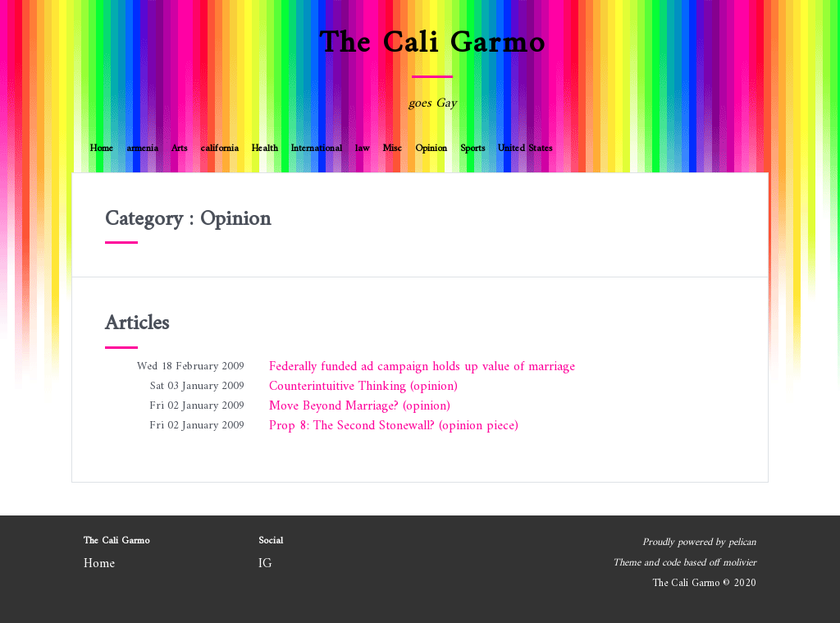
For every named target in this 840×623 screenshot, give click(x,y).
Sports (472, 149)
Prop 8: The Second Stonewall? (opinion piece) (394, 426)
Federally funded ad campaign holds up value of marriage (422, 367)
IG (265, 564)
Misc (392, 149)
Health (265, 149)
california (219, 149)
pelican (742, 543)
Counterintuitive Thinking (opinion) (363, 387)
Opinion (431, 149)
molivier (740, 563)
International (317, 149)
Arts (179, 149)
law (362, 149)
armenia (142, 149)
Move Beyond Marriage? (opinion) (360, 406)
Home (102, 149)
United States (525, 149)
